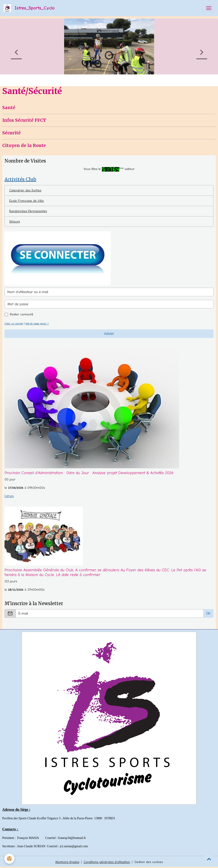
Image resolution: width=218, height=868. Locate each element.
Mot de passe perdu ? (37, 324)
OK (208, 613)
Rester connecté (22, 314)
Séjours (15, 222)
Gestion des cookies (148, 862)
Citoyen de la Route (24, 145)
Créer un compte (14, 324)
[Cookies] (10, 859)
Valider (109, 334)
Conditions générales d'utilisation (107, 862)
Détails (9, 496)
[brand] (30, 8)
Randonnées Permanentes (28, 211)
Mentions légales (67, 862)
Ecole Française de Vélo (27, 201)
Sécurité (11, 133)
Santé (9, 108)
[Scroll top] (209, 859)
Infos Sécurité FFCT (24, 120)
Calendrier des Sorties (25, 190)
